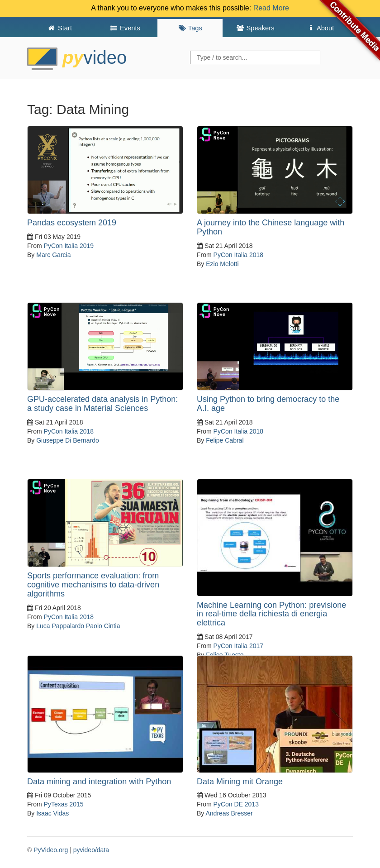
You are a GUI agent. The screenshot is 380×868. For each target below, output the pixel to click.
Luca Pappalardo (60, 626)
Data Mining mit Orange (240, 782)
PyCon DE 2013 (236, 804)
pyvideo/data (91, 850)
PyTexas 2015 (64, 804)
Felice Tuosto (225, 655)
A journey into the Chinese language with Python (271, 227)
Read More (271, 8)
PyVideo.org (51, 850)
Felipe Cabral (225, 440)
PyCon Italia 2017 (239, 646)
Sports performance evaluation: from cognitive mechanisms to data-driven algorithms (93, 585)
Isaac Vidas (52, 813)
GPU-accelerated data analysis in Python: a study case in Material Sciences (102, 404)
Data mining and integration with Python (99, 782)
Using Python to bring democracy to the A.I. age (268, 404)
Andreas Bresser (229, 813)
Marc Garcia (53, 255)
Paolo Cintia (103, 626)
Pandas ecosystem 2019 (72, 223)
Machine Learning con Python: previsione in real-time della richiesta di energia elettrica (271, 614)
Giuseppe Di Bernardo (68, 440)
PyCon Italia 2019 (69, 246)
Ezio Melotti (222, 264)
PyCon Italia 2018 (239, 255)
